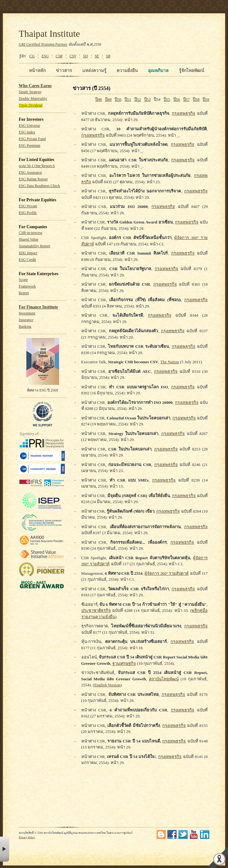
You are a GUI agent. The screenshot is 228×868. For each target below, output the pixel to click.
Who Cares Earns (35, 86)
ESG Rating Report (33, 179)
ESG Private (28, 206)
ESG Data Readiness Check (39, 186)
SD (86, 56)
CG (32, 56)
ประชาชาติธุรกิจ (96, 610)
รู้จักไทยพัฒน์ (191, 70)
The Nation (170, 362)
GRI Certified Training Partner (43, 44)
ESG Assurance (30, 173)
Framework (27, 286)
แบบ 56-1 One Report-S (37, 166)
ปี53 (148, 99)
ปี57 (187, 99)
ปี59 (206, 99)
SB (108, 56)
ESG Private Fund (32, 139)
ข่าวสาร (64, 70)
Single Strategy (30, 92)
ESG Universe (29, 126)
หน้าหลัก (37, 70)
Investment (27, 313)
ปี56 (177, 99)
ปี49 (108, 99)
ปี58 (196, 99)
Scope (23, 280)
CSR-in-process (30, 233)
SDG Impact (28, 253)
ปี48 (99, 99)
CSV (73, 56)
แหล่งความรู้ (94, 70)
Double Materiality (33, 99)
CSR (59, 56)
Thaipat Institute (49, 34)
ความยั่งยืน (127, 70)
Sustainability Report (34, 246)
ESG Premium (30, 146)
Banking (25, 327)
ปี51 (128, 99)
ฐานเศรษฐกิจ (124, 663)
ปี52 (138, 99)
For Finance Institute (38, 307)
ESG (45, 56)
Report (24, 293)
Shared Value (29, 240)
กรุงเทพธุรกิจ (184, 113)
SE (97, 56)
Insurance (26, 320)
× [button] (5, 849)
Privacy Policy (27, 837)
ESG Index (27, 132)
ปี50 (118, 99)
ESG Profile (28, 213)
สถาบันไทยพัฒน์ (164, 679)
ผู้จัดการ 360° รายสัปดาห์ (167, 573)
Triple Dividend (31, 105)
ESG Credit (27, 260)
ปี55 (167, 99)
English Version (107, 685)
